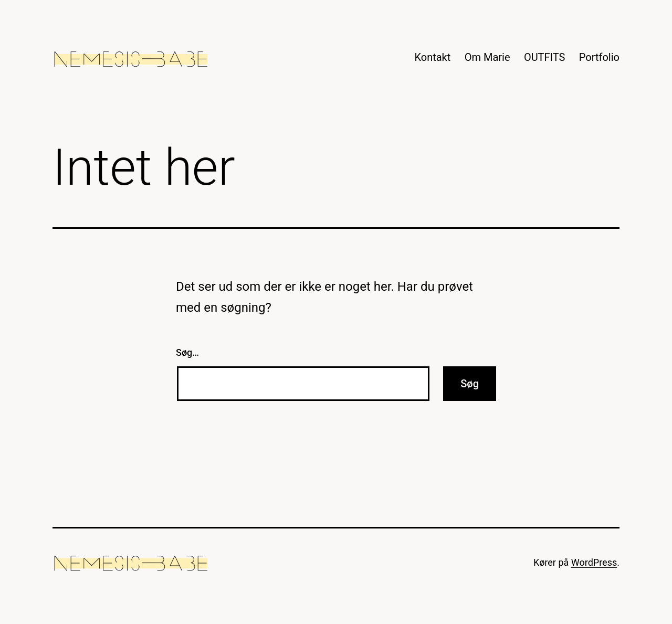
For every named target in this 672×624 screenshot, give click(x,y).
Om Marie (487, 57)
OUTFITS (545, 57)
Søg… (187, 352)
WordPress (594, 562)
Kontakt (432, 57)
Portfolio (599, 57)
